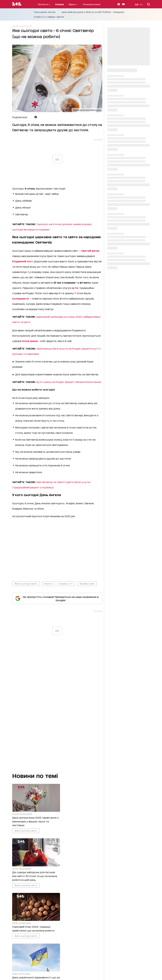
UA (137, 4)
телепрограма (91, 4)
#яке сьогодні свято (26, 584)
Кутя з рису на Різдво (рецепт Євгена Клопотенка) (69, 382)
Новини (59, 4)
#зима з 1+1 (66, 584)
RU (141, 4)
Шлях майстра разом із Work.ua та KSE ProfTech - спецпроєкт (93, 12)
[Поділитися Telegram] (31, 117)
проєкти (44, 4)
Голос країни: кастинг (45, 12)
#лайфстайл (87, 584)
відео (73, 4)
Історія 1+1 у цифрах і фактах (49, 17)
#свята (48, 584)
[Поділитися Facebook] (36, 117)
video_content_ (57, 547)
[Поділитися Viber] (40, 117)
